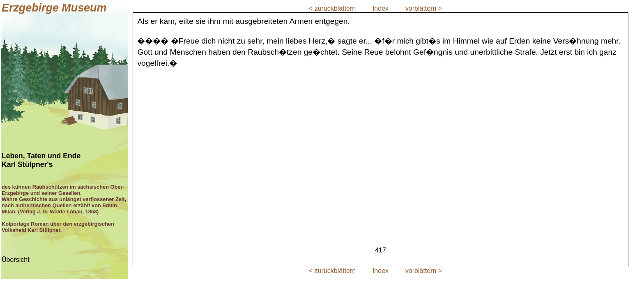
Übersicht (16, 260)
